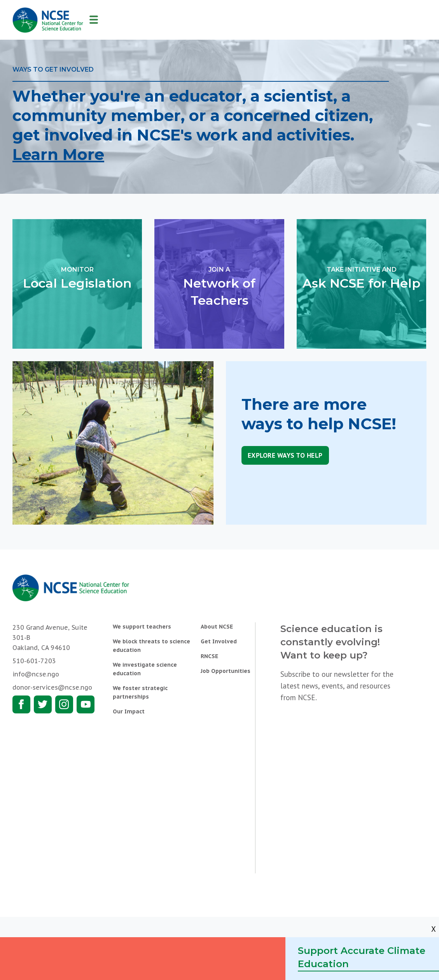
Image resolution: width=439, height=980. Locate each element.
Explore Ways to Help (285, 455)
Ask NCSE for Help (361, 278)
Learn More (58, 154)
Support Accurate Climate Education (362, 957)
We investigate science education (145, 669)
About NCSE (217, 627)
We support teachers (142, 627)
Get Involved (219, 641)
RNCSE (209, 656)
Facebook (21, 704)
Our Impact (129, 711)
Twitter (43, 704)
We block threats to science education (151, 646)
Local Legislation (77, 278)
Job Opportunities (226, 671)
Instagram (64, 704)
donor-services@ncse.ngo (52, 687)
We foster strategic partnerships (140, 692)
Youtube (86, 704)
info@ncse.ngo (36, 674)
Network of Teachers (219, 286)
